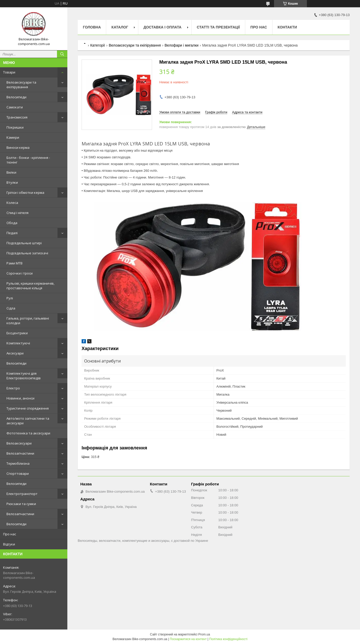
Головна (92, 27)
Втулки (12, 182)
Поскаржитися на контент (188, 639)
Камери (13, 137)
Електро (13, 388)
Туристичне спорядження (28, 408)
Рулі (10, 298)
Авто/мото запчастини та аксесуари (28, 421)
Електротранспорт (22, 494)
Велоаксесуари (19, 443)
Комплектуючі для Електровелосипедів (24, 376)
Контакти (287, 27)
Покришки (15, 127)
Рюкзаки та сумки (21, 504)
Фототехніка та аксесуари (28, 433)
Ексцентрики (17, 333)
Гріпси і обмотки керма (25, 193)
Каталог (120, 27)
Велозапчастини (20, 453)
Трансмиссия (17, 117)
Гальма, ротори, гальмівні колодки (28, 321)
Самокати (15, 107)
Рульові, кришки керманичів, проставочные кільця (30, 286)
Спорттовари (18, 473)
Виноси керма (18, 147)
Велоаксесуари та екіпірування (21, 85)
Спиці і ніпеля (17, 213)
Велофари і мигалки (182, 45)
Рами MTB (15, 263)
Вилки (11, 172)
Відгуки (9, 544)
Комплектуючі (18, 343)
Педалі (12, 233)
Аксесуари (15, 353)
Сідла (11, 308)
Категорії (98, 45)
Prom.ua (204, 634)
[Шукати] (62, 54)
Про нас (10, 534)
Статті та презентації (218, 27)
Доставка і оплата (163, 27)
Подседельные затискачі (27, 253)
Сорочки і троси (20, 273)
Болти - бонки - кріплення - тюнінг (28, 160)
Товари (9, 72)
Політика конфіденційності (228, 639)
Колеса (12, 203)
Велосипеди (16, 97)
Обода (12, 223)
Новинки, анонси (20, 398)
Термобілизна (18, 463)
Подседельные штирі (24, 243)
